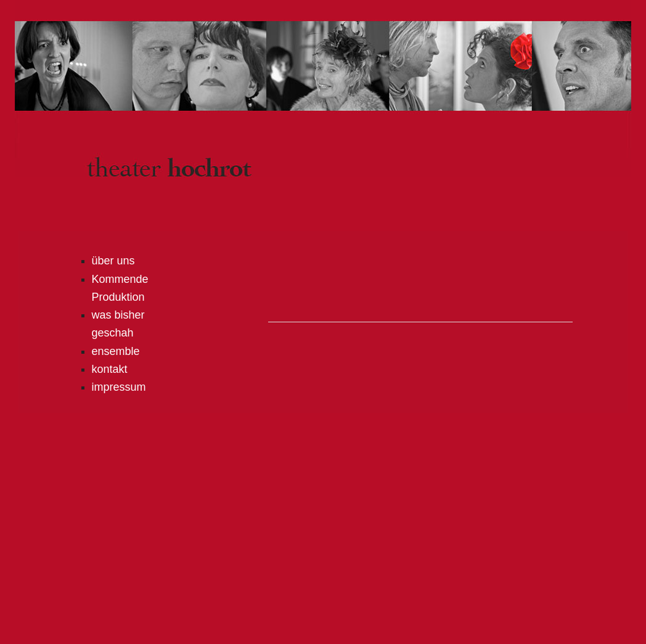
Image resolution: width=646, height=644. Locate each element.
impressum (119, 387)
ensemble (116, 351)
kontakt (110, 369)
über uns (113, 261)
